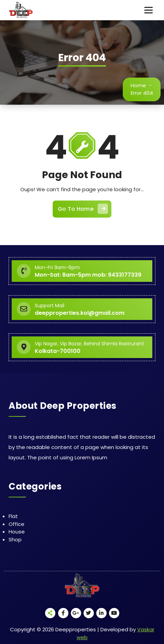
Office (17, 524)
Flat (13, 516)
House (17, 532)
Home (138, 85)
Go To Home (83, 209)
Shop (15, 539)
